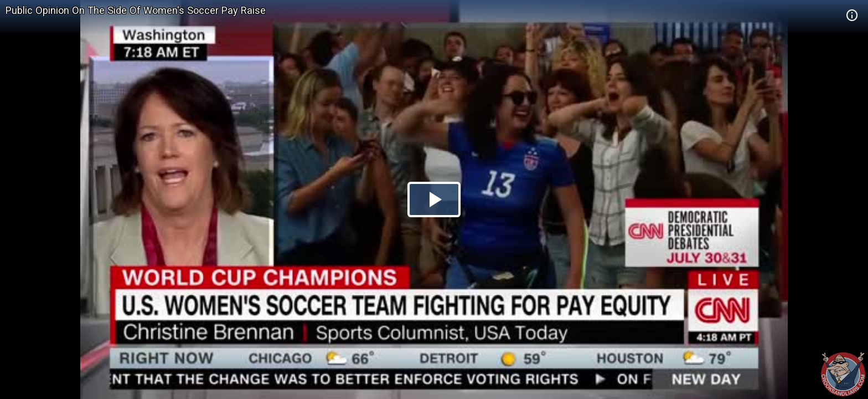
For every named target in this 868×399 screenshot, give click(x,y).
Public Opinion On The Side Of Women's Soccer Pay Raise (136, 10)
